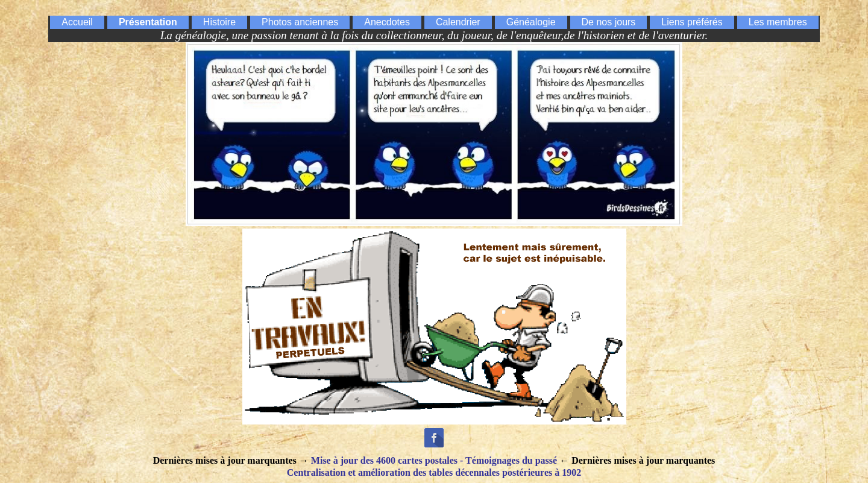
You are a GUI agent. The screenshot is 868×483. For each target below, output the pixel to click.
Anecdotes (387, 22)
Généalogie (531, 22)
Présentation (148, 22)
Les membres (778, 22)
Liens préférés (692, 22)
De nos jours (609, 22)
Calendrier (458, 22)
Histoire (219, 22)
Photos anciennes (300, 22)
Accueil (77, 22)
